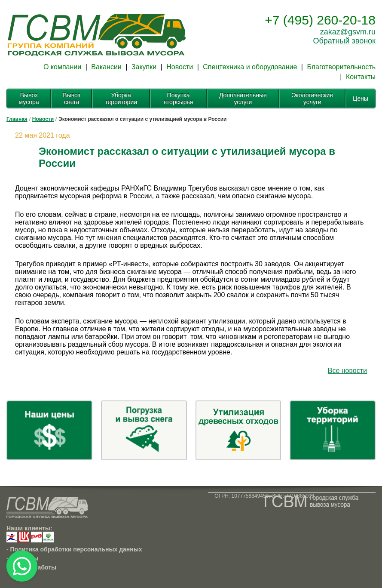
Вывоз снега (72, 99)
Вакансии (106, 67)
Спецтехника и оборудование (250, 67)
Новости (180, 67)
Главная (17, 119)
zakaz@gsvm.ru (348, 32)
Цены (361, 99)
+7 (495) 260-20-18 (320, 20)
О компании (62, 67)
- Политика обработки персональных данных (74, 549)
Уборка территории (121, 99)
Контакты (361, 77)
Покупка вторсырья (179, 99)
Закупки (144, 67)
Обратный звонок (344, 41)
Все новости (347, 371)
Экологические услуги (312, 99)
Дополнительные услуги (243, 99)
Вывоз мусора (29, 99)
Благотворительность (341, 67)
